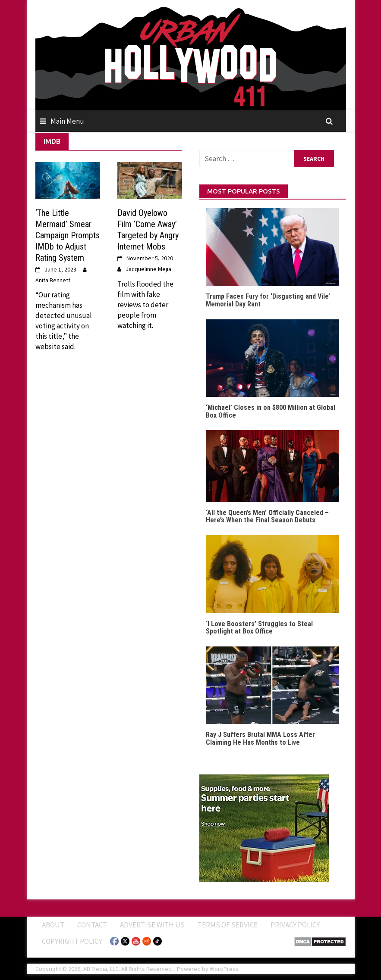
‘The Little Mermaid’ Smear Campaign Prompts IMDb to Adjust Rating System (68, 235)
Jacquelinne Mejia (148, 269)
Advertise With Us (152, 925)
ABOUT (53, 925)
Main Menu (67, 121)
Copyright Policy (72, 941)
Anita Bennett (53, 280)
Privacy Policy (295, 925)
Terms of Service (228, 925)
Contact (92, 925)
